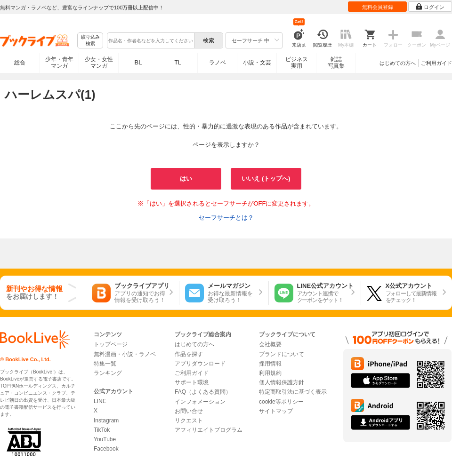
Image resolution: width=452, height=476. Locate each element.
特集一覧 (105, 364)
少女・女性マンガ (99, 63)
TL (178, 63)
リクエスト (189, 420)
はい (186, 178)
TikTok (102, 430)
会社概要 (270, 344)
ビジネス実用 (297, 63)
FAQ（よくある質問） (203, 392)
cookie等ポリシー (281, 402)
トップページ (111, 344)
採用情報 (270, 364)
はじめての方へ (398, 63)
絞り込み (90, 41)
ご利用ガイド (436, 63)
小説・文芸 (257, 63)
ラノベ (218, 63)
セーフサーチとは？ (226, 218)
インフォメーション (200, 402)
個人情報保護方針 (282, 382)
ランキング (108, 373)
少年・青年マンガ (59, 63)
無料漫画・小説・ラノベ (125, 354)
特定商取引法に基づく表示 (293, 392)
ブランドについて (282, 354)
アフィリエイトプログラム (209, 430)
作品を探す (189, 354)
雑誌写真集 (336, 63)
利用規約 (270, 373)
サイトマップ (276, 411)
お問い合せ (189, 411)
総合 (20, 63)
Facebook (106, 449)
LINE (100, 401)
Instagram (106, 420)
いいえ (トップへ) (266, 178)
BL (138, 62)
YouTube (105, 439)
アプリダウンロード (200, 364)
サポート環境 (192, 382)
